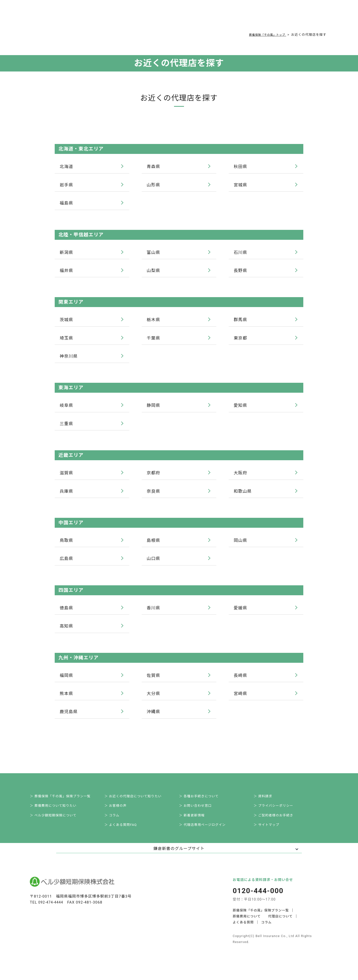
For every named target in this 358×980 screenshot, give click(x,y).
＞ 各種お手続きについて (203, 805)
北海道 (91, 167)
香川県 (179, 614)
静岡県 (179, 409)
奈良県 (179, 496)
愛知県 (266, 409)
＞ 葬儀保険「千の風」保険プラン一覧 (65, 805)
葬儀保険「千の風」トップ (264, 35)
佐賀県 (179, 682)
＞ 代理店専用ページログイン (207, 837)
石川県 (266, 254)
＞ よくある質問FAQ (125, 837)
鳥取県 (91, 545)
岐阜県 (91, 409)
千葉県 (179, 341)
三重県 (91, 427)
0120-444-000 (255, 19)
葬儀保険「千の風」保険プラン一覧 (261, 923)
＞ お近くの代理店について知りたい (138, 805)
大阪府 (266, 477)
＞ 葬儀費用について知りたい (58, 815)
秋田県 (266, 167)
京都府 (179, 477)
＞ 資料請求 (266, 805)
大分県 (179, 700)
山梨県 (179, 272)
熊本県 (91, 700)
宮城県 (266, 185)
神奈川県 (91, 359)
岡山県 (266, 545)
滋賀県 (91, 477)
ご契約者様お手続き (204, 18)
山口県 (179, 564)
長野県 (266, 272)
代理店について (281, 929)
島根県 (179, 545)
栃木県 (179, 322)
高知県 (91, 632)
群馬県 (266, 322)
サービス (82, 18)
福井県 (91, 272)
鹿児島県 (91, 719)
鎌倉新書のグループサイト (179, 862)
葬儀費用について (116, 18)
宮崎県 (266, 700)
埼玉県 (91, 341)
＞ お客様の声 (119, 815)
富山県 (179, 254)
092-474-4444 (52, 915)
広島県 (91, 564)
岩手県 (91, 185)
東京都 (266, 341)
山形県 (179, 185)
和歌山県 (266, 496)
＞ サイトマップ (270, 837)
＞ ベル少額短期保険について (58, 826)
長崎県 (266, 682)
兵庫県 (91, 496)
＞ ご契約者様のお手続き (278, 826)
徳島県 (91, 614)
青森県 (179, 167)
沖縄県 (179, 719)
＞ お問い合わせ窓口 (199, 815)
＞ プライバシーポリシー (278, 815)
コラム (174, 18)
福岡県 (91, 682)
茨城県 (91, 322)
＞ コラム (115, 826)
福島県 (91, 204)
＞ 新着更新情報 (196, 826)
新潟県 (91, 254)
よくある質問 (150, 18)
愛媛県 (266, 614)
